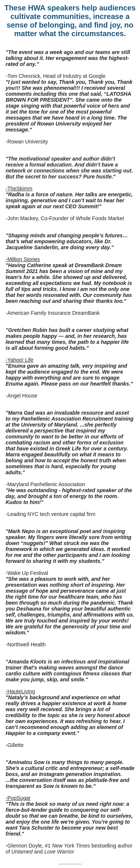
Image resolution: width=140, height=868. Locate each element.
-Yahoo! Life (19, 360)
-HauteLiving (20, 691)
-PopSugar (18, 798)
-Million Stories (23, 259)
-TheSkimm (19, 189)
